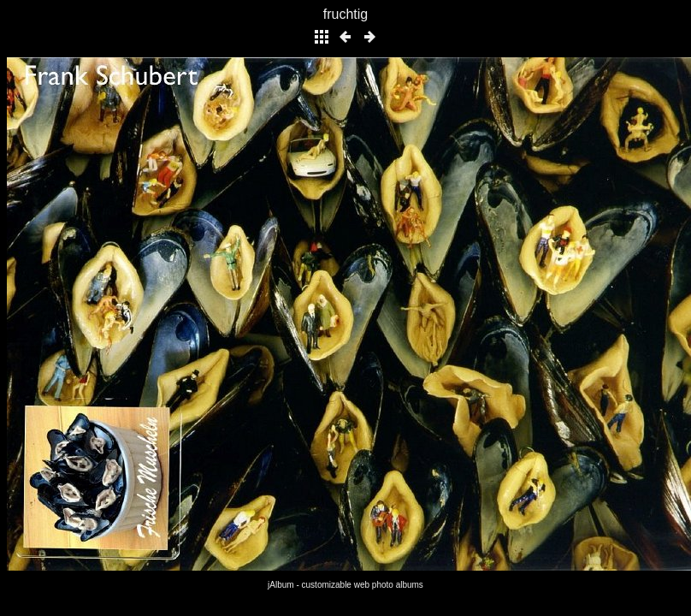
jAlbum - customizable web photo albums (345, 585)
